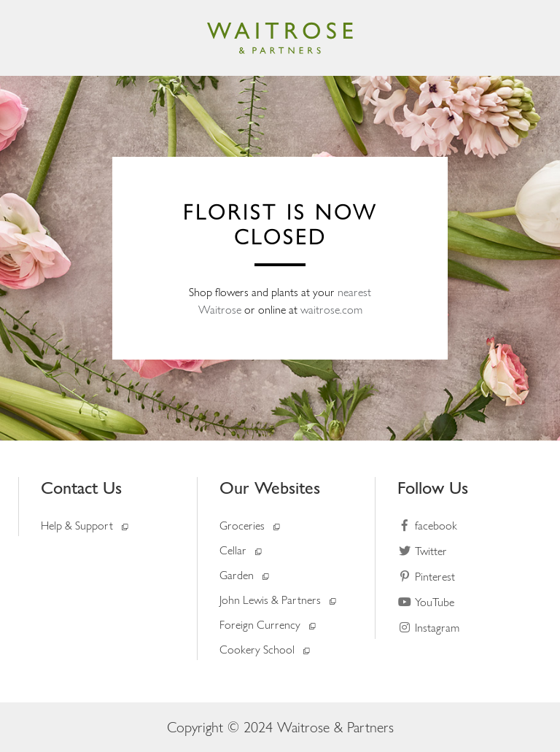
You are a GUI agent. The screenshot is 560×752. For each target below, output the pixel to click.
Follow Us (433, 488)
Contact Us (81, 488)
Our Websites (270, 488)
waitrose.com (331, 310)
